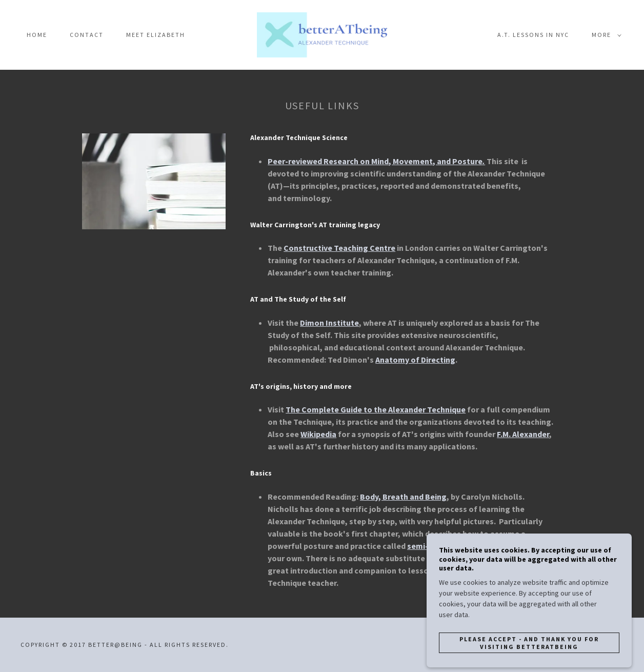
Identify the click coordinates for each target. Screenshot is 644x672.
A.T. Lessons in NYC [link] (533, 35)
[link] (322, 34)
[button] (605, 35)
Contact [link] (87, 35)
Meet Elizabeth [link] (156, 35)
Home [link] (37, 35)
